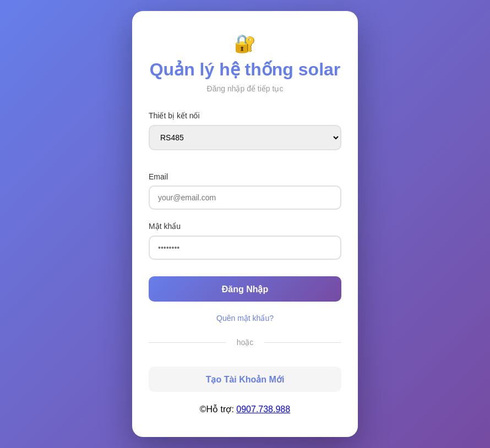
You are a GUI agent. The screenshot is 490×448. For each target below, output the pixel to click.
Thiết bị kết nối (174, 116)
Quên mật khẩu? (245, 318)
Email (158, 177)
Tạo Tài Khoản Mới (245, 379)
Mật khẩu (165, 226)
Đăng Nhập (245, 289)
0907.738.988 (263, 409)
